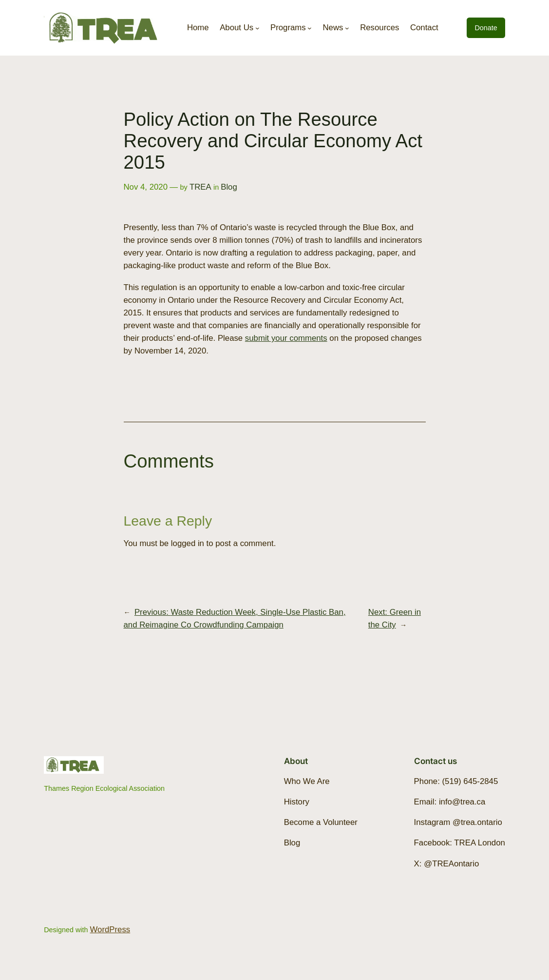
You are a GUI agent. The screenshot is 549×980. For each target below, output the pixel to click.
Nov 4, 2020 (146, 187)
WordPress (110, 930)
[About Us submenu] (257, 28)
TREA (200, 187)
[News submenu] (347, 28)
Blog (229, 187)
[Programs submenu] (310, 28)
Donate (486, 28)
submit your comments (286, 338)
